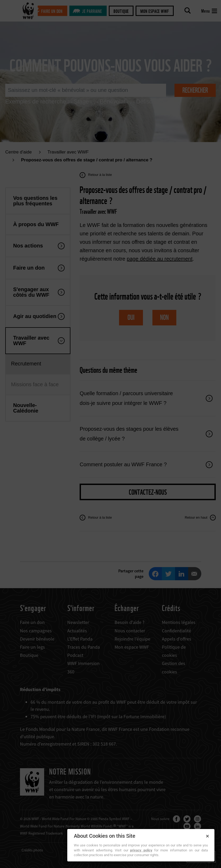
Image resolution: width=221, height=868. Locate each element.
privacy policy (141, 850)
